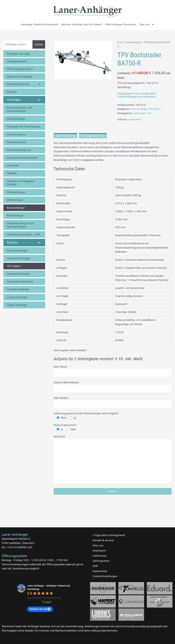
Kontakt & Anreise (103, 540)
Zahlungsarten (101, 561)
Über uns (147, 24)
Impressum (99, 550)
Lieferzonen (100, 556)
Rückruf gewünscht (113, 428)
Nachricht (113, 461)
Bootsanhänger (134, 42)
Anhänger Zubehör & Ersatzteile (40, 24)
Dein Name (113, 371)
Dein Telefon (113, 403)
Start (120, 42)
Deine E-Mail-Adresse (113, 387)
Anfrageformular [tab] (93, 136)
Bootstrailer (140, 113)
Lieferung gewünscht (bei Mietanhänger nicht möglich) (113, 417)
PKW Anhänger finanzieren (121, 24)
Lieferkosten (135, 119)
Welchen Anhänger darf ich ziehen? (82, 24)
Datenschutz (100, 571)
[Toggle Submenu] (39, 84)
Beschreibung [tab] (65, 136)
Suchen (39, 44)
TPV (150, 113)
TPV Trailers (156, 109)
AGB (95, 566)
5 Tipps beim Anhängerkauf (109, 535)
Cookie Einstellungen (105, 576)
